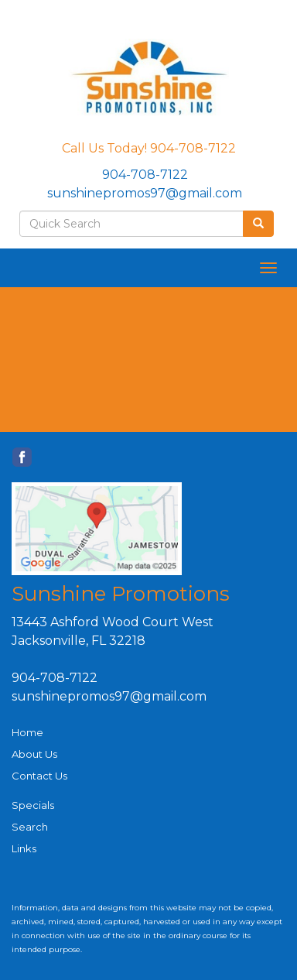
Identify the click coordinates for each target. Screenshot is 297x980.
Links (24, 848)
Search (30, 827)
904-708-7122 (145, 175)
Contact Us (39, 776)
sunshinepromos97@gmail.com (145, 193)
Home (27, 732)
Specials (33, 805)
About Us (34, 754)
